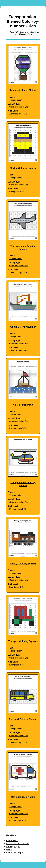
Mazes (9, 850)
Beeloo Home (12, 841)
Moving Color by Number (23, 168)
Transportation (16, 100)
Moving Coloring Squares (23, 563)
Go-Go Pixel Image (23, 405)
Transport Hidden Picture (23, 90)
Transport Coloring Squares (23, 641)
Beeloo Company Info (16, 853)
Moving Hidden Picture (23, 797)
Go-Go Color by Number (23, 327)
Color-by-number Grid (19, 107)
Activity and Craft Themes (17, 844)
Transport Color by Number (23, 719)
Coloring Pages (13, 847)
